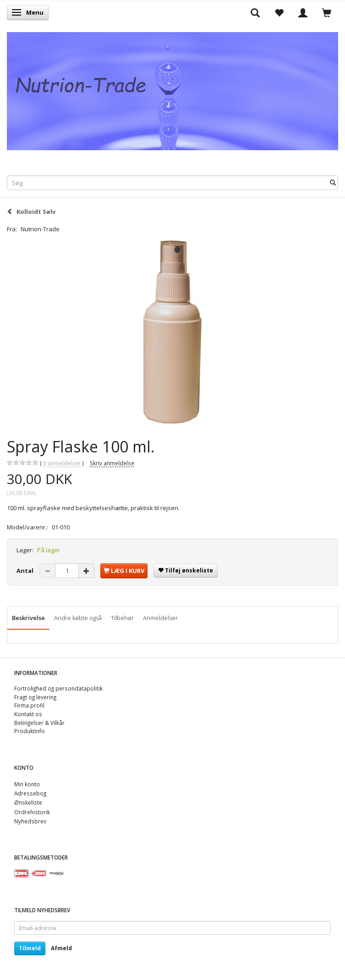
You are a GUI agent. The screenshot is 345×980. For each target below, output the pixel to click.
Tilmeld (30, 948)
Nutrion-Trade (40, 229)
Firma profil (29, 705)
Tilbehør (122, 618)
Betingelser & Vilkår (39, 723)
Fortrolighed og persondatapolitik (58, 688)
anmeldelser (62, 463)
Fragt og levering (35, 697)
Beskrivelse (28, 618)
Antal (26, 571)
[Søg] (333, 182)
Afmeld (61, 948)
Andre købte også (78, 618)
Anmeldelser (160, 618)
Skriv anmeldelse (112, 463)
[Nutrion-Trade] (172, 89)
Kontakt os (28, 714)
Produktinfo (30, 731)
